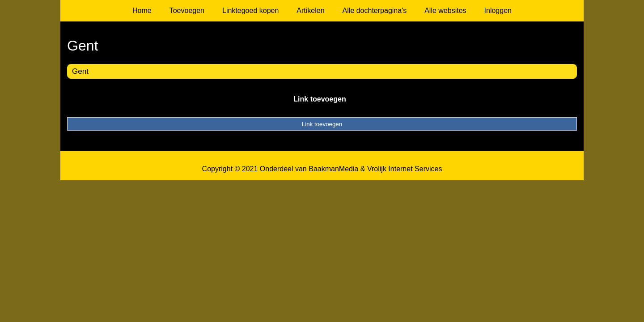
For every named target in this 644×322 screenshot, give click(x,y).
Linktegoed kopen (250, 11)
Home (142, 11)
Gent (80, 71)
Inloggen (498, 11)
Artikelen (310, 11)
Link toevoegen (320, 99)
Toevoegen (187, 11)
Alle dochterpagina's (375, 11)
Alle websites (445, 11)
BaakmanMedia (333, 169)
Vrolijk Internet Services (405, 169)
